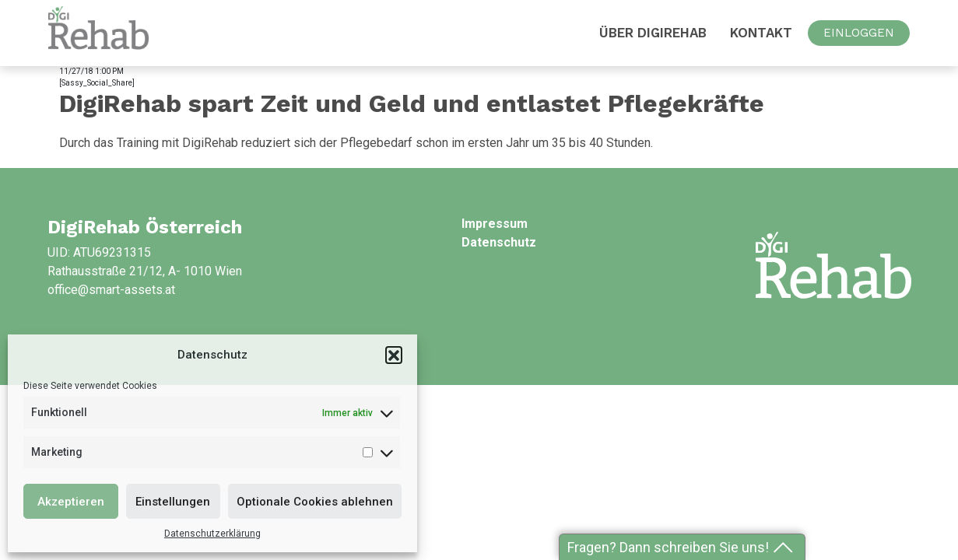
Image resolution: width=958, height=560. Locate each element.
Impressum (495, 224)
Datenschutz (499, 242)
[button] (394, 355)
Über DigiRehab (653, 33)
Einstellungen (173, 502)
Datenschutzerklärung (212, 534)
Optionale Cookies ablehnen (315, 502)
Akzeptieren (71, 502)
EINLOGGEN (859, 33)
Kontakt (761, 33)
